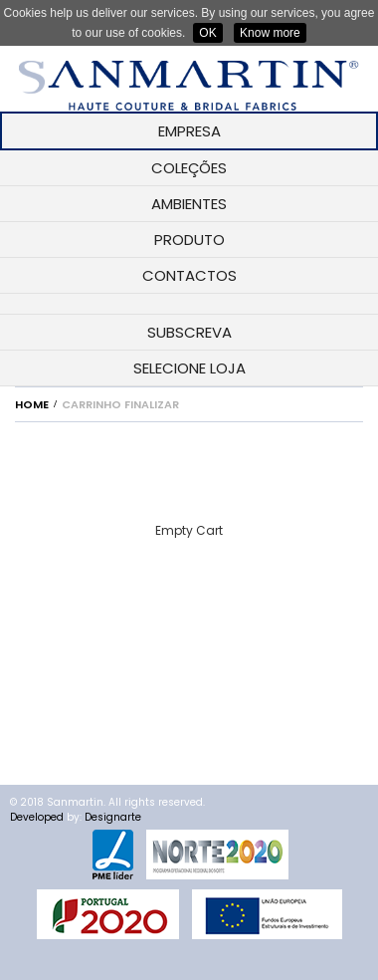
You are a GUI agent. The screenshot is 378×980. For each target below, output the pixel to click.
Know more (270, 33)
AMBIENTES (189, 204)
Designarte (113, 817)
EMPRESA (189, 131)
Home (32, 404)
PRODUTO (189, 240)
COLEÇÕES (189, 168)
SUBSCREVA (189, 332)
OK (207, 33)
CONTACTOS (189, 275)
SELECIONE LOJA (189, 368)
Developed (37, 817)
